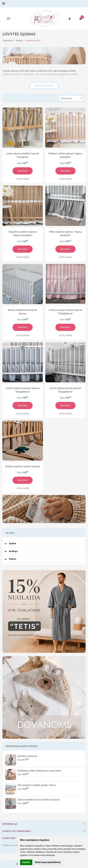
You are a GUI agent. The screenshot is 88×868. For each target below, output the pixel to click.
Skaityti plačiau (44, 86)
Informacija (10, 824)
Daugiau (23, 171)
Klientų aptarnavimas (17, 831)
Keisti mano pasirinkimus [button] (48, 862)
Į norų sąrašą (23, 179)
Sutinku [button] (26, 862)
